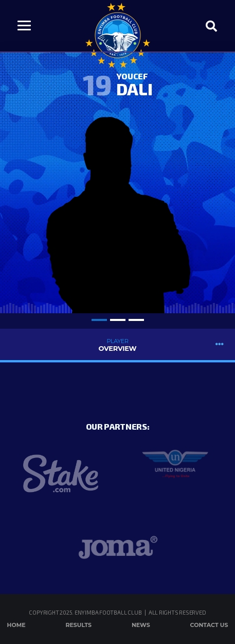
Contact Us (209, 625)
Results (78, 625)
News (141, 625)
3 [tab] (136, 320)
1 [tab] (99, 320)
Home (16, 625)
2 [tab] (118, 320)
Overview (117, 345)
